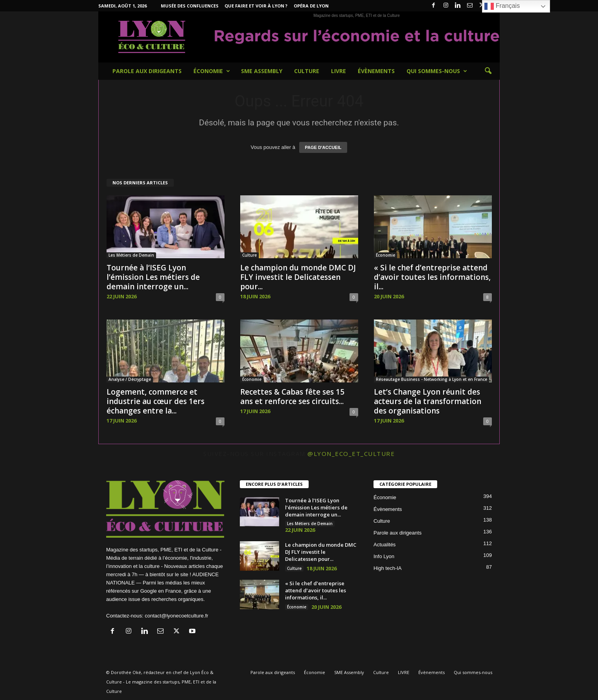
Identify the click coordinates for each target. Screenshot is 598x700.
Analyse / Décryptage (130, 379)
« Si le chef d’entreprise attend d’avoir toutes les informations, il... (432, 277)
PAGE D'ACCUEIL (323, 147)
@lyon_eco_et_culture (351, 454)
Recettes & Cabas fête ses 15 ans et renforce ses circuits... (292, 397)
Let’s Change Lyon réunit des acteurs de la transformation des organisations (428, 401)
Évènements (376, 71)
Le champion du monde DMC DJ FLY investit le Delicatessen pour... (298, 277)
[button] (488, 71)
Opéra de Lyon (311, 6)
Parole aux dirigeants (147, 71)
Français (502, 6)
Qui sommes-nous (437, 71)
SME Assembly (262, 71)
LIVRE (339, 71)
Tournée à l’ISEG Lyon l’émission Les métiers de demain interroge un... (153, 277)
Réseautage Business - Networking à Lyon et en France (431, 379)
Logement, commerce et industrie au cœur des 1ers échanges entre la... (155, 401)
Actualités (385, 545)
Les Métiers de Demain (131, 255)
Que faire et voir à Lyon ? (256, 6)
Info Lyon (384, 556)
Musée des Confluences (190, 6)
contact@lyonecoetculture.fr (176, 616)
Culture (307, 71)
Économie (212, 71)
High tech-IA (388, 568)
